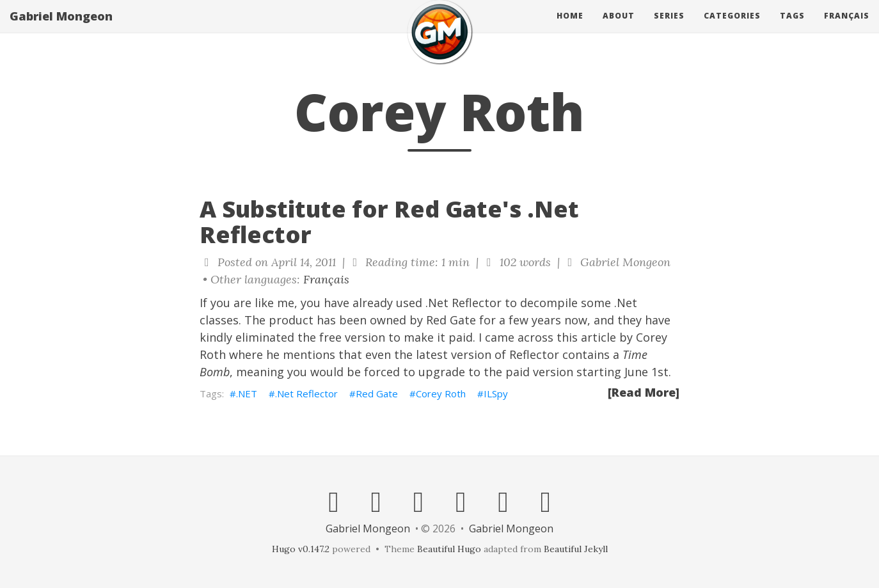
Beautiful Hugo (449, 549)
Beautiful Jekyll (576, 549)
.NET (247, 393)
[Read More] (644, 392)
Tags (792, 28)
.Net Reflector (306, 393)
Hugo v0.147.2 (301, 549)
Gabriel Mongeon (61, 29)
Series (669, 28)
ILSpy (496, 393)
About (619, 28)
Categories (732, 28)
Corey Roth (441, 393)
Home (570, 28)
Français (847, 28)
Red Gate (451, 320)
